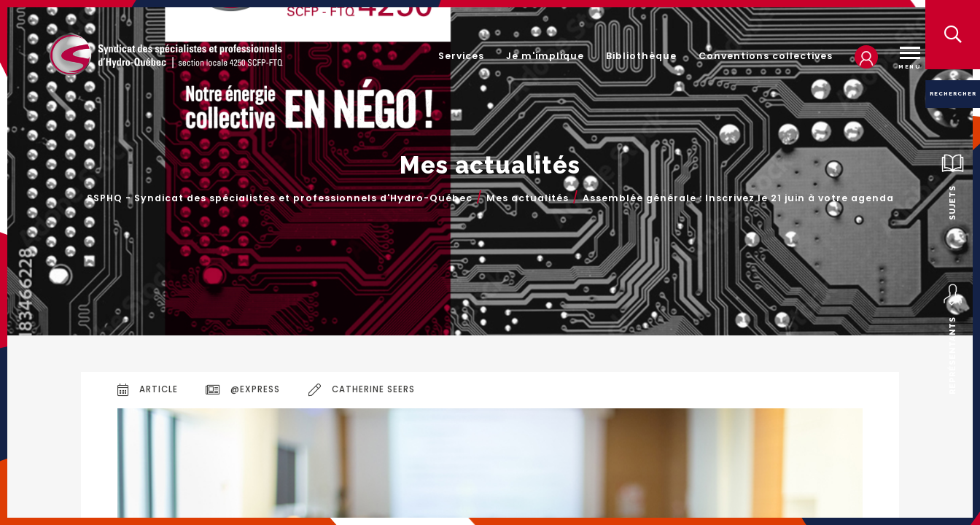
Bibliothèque (641, 56)
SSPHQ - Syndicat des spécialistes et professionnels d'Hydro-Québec (280, 199)
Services (461, 56)
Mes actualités (528, 199)
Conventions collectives (766, 56)
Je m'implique (545, 56)
